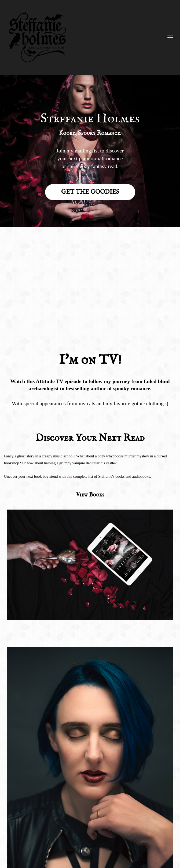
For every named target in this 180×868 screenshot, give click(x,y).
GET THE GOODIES (90, 192)
